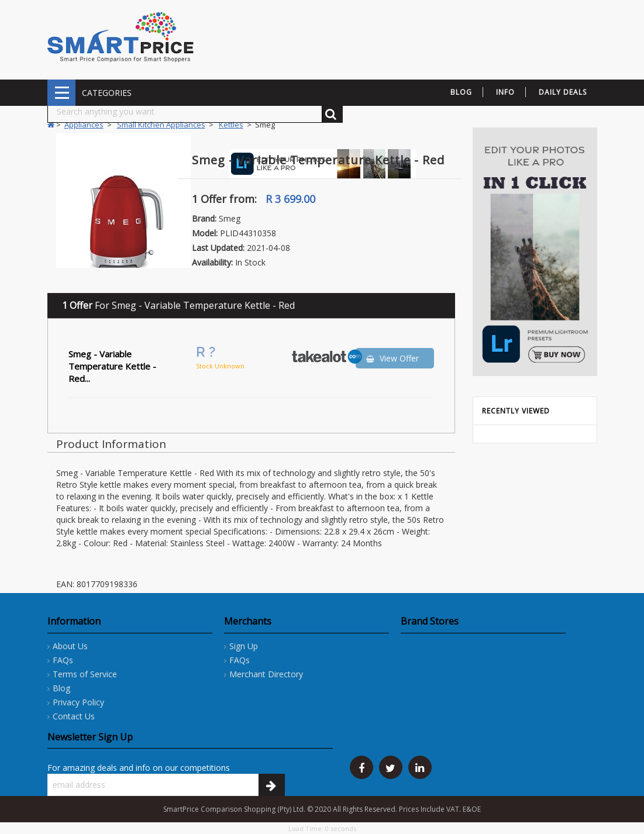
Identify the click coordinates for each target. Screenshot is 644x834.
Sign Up (244, 646)
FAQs (63, 660)
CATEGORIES (61, 93)
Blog (61, 688)
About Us (70, 646)
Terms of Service (85, 674)
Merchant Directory (266, 674)
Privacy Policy (78, 702)
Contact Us (74, 716)
